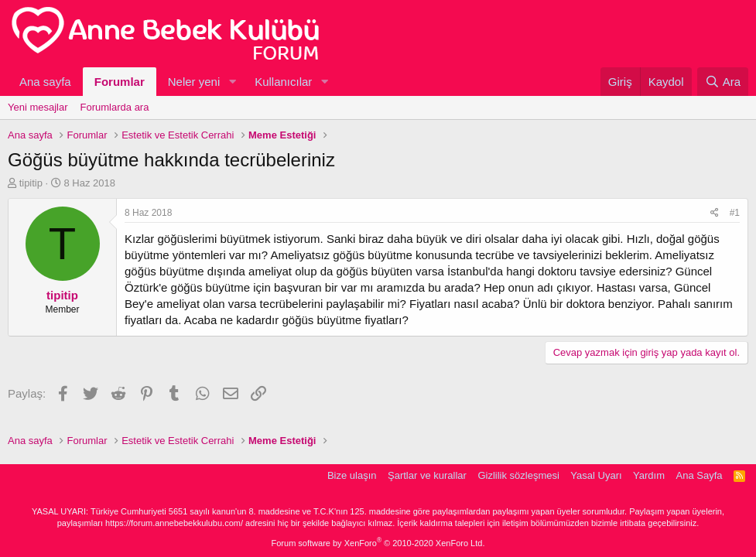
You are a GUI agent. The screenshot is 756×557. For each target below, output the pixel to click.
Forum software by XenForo (378, 543)
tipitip (31, 183)
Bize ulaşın (352, 475)
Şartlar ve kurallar (427, 475)
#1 (735, 213)
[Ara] (723, 82)
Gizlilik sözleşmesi (518, 475)
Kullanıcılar (283, 82)
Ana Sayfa (700, 475)
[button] (232, 82)
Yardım (649, 475)
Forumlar (120, 82)
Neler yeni (194, 82)
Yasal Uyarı (596, 475)
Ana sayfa (45, 82)
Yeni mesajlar (38, 107)
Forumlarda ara (115, 107)
